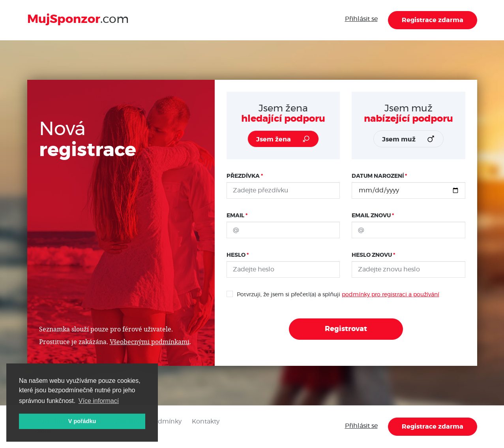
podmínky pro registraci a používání (391, 295)
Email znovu (371, 216)
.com (78, 19)
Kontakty (206, 422)
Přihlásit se (361, 19)
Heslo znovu (372, 255)
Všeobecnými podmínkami (150, 342)
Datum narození (378, 176)
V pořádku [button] (82, 421)
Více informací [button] (99, 401)
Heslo (236, 255)
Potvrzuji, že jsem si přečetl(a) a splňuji (333, 294)
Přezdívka (243, 176)
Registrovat (346, 329)
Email (235, 216)
